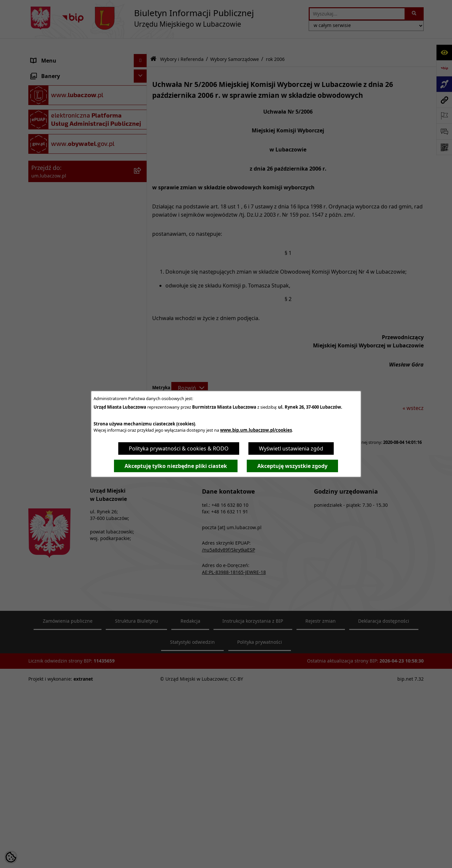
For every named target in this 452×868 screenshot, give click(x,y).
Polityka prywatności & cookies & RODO (179, 448)
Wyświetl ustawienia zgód (291, 448)
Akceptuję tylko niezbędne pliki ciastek (176, 466)
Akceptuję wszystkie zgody (292, 466)
